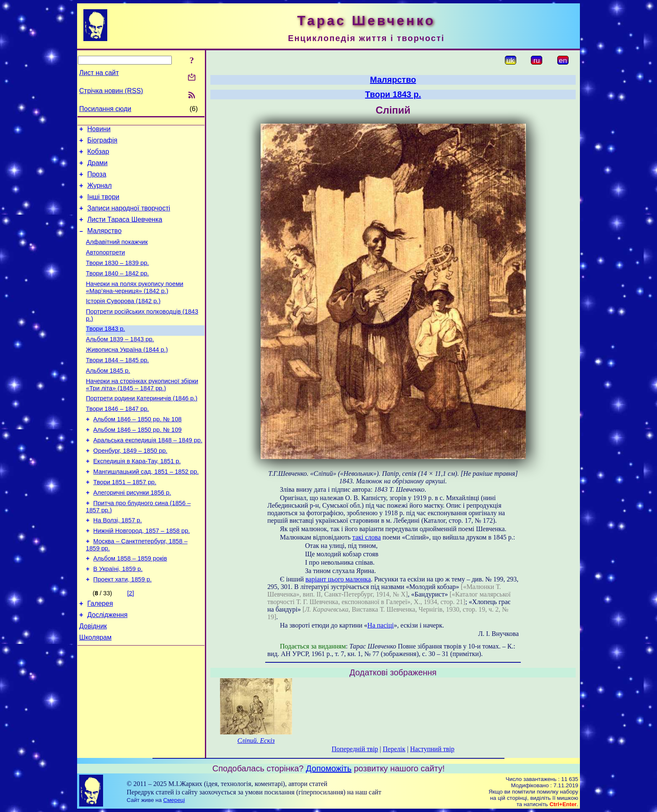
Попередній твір (355, 749)
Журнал (99, 193)
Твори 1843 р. (105, 351)
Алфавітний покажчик (117, 256)
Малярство (104, 243)
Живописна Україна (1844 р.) (127, 375)
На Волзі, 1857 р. (118, 564)
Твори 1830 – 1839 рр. (117, 279)
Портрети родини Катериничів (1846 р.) (142, 428)
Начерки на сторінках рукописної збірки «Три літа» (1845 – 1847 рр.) (142, 414)
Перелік (394, 749)
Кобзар (98, 155)
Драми (97, 168)
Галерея (100, 655)
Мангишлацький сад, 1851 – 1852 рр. (146, 511)
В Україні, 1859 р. (118, 618)
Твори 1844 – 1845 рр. (117, 387)
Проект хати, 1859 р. (123, 630)
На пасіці (381, 625)
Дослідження (107, 668)
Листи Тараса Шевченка (125, 231)
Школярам (95, 693)
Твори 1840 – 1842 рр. (117, 291)
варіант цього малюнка (338, 579)
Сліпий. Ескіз (256, 741)
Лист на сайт (99, 73)
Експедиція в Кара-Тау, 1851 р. (137, 499)
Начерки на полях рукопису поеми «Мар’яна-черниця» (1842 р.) (135, 306)
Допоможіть (329, 768)
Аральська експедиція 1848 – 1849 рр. (148, 475)
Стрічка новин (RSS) (111, 91)
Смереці (174, 800)
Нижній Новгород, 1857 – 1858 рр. (142, 576)
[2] (131, 643)
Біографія (102, 143)
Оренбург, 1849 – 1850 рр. (131, 487)
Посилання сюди (105, 109)
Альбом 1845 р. (108, 398)
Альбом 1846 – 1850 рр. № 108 (138, 452)
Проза (97, 180)
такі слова (367, 537)
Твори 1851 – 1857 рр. (125, 522)
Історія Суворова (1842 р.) (123, 321)
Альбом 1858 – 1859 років (130, 606)
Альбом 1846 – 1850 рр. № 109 (138, 464)
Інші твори (103, 206)
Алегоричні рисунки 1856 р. (132, 534)
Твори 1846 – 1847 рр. (117, 440)
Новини (99, 130)
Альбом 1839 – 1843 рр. (120, 363)
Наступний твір (432, 749)
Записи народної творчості (129, 218)
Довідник (93, 680)
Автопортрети (105, 267)
